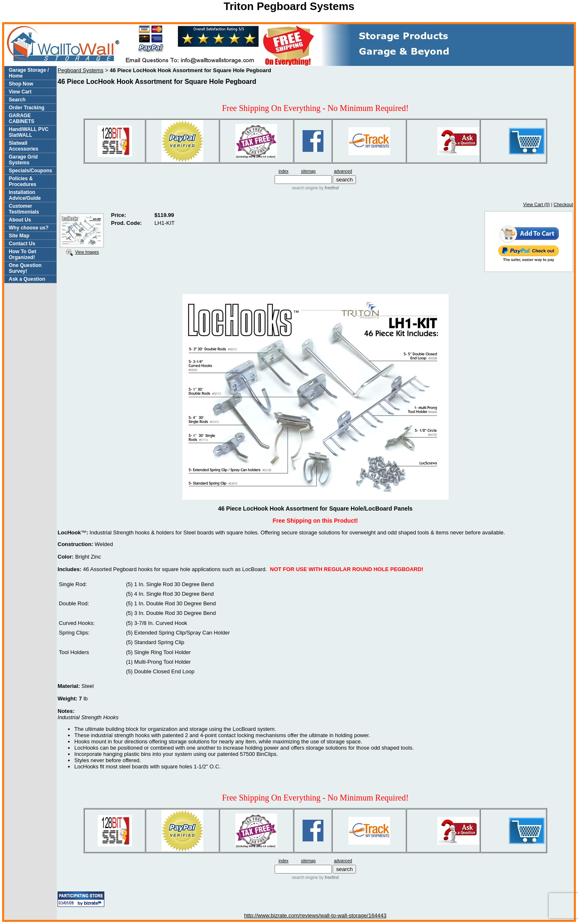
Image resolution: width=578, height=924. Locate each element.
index (283, 171)
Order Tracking (27, 108)
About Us (20, 220)
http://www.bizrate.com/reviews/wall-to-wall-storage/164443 (315, 915)
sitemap (308, 171)
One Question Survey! (25, 268)
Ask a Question (27, 279)
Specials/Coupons (30, 171)
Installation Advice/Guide (25, 195)
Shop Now (21, 84)
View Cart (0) (537, 204)
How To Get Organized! (23, 254)
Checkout (563, 204)
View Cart (20, 92)
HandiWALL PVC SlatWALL (29, 132)
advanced (343, 171)
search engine (305, 188)
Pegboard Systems (81, 70)
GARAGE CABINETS (21, 118)
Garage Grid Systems (23, 160)
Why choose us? (29, 228)
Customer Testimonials (24, 209)
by (328, 188)
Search (17, 100)
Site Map (19, 236)
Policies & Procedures (23, 181)
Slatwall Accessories (24, 146)
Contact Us (22, 244)
